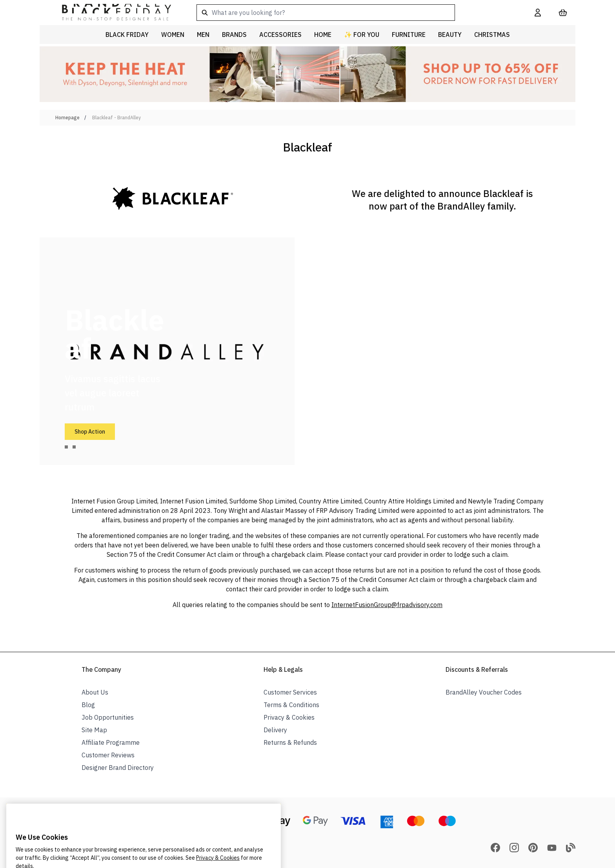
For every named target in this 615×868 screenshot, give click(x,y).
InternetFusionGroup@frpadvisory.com (387, 605)
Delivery (275, 730)
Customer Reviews (108, 755)
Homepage (67, 118)
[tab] (66, 447)
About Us (95, 692)
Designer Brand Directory (118, 768)
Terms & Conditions (291, 705)
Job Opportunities (108, 717)
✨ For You (362, 35)
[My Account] (538, 13)
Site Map (94, 730)
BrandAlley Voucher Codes (484, 692)
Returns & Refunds (290, 742)
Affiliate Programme (111, 742)
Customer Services (290, 692)
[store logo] (110, 13)
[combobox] (353, 13)
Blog (88, 705)
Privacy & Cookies (289, 717)
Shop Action (90, 432)
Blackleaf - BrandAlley (116, 118)
